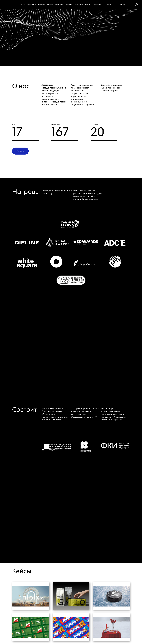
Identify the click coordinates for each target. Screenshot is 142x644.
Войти (123, 5)
